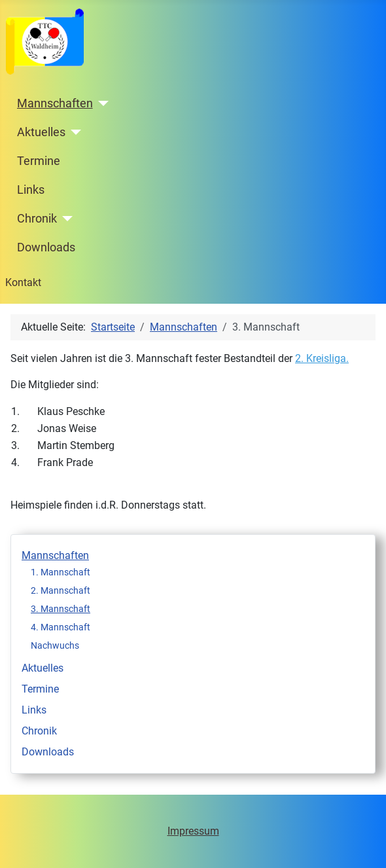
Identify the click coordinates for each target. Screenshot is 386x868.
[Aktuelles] (74, 132)
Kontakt (23, 282)
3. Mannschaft (61, 609)
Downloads (46, 247)
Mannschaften (55, 103)
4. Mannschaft (61, 627)
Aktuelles (41, 132)
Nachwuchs (55, 645)
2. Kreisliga (321, 358)
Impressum (193, 831)
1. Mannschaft (61, 572)
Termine (39, 161)
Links (31, 190)
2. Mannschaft (61, 590)
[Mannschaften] (101, 103)
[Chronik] (65, 219)
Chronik (37, 219)
